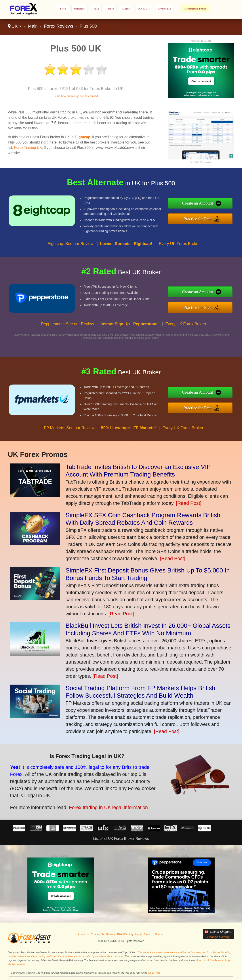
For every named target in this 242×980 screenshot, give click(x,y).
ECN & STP (144, 9)
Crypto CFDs (165, 9)
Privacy (111, 934)
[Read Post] (189, 503)
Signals (126, 9)
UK (15, 26)
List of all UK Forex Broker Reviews (121, 839)
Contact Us (98, 934)
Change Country (219, 937)
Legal (138, 934)
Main (33, 26)
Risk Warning (125, 934)
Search (148, 934)
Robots (111, 9)
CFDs (96, 9)
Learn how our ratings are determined (76, 96)
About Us (83, 934)
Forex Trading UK (28, 148)
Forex (63, 9)
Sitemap (159, 934)
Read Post (154, 973)
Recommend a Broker (195, 9)
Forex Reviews (59, 26)
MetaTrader (80, 9)
